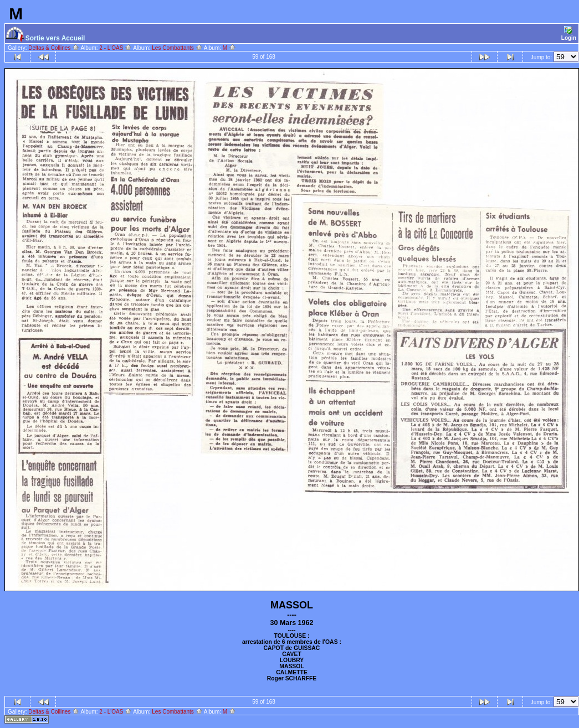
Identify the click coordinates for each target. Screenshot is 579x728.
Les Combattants (177, 48)
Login (569, 33)
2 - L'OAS (116, 48)
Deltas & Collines (54, 48)
